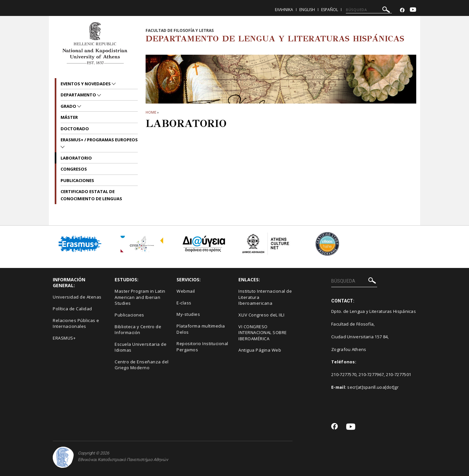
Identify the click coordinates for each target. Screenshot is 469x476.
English (307, 10)
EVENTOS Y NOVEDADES (86, 84)
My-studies (188, 314)
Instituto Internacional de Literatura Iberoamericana (265, 297)
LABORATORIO (76, 158)
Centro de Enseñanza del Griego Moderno (142, 365)
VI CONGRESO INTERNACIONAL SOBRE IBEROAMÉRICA (263, 333)
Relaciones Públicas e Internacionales (76, 323)
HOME (151, 112)
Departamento (79, 95)
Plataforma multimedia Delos (201, 329)
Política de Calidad (72, 309)
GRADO (69, 106)
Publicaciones (77, 180)
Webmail (186, 291)
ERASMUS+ (64, 338)
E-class (184, 303)
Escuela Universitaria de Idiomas (141, 347)
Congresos (74, 169)
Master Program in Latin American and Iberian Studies (140, 297)
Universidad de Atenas (77, 297)
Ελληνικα (284, 10)
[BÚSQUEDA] (369, 10)
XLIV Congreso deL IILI (261, 315)
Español (330, 10)
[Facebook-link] (402, 10)
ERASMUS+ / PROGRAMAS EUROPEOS (99, 140)
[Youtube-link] (413, 10)
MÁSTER (69, 117)
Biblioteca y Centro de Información (138, 330)
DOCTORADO (75, 129)
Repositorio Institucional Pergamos (202, 347)
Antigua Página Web (260, 350)
